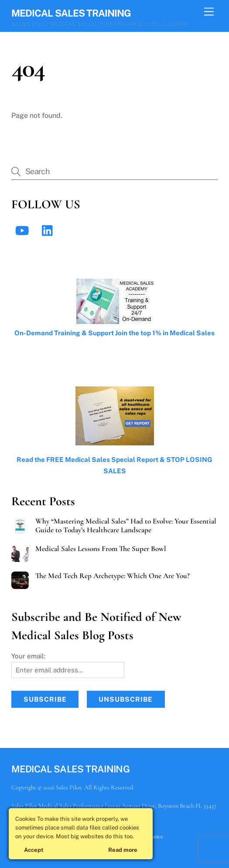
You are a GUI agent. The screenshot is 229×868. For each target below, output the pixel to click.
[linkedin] (50, 230)
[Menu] (209, 12)
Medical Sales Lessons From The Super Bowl (101, 549)
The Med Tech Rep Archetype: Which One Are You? (113, 576)
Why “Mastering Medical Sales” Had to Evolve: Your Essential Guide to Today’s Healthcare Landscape (126, 526)
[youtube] (23, 230)
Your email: (28, 656)
